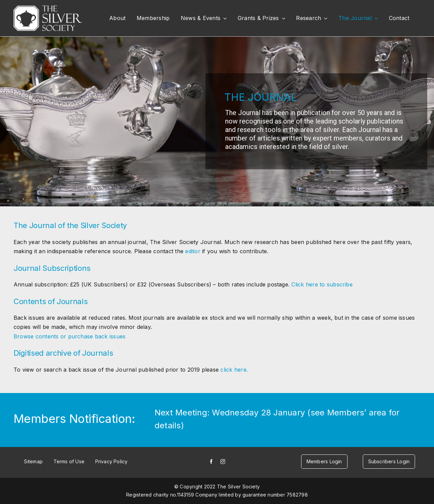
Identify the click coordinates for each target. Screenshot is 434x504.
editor (194, 251)
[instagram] (223, 462)
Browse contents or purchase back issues (70, 336)
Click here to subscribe (322, 284)
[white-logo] (48, 8)
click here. (234, 370)
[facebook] (211, 462)
